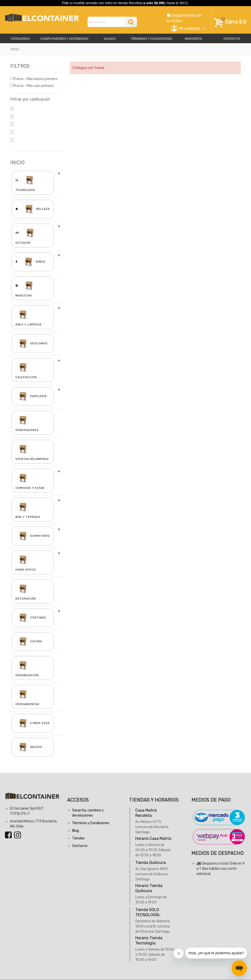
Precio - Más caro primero (32, 86)
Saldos (110, 39)
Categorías (20, 39)
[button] (187, 29)
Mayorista (194, 39)
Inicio (15, 49)
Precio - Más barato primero (34, 79)
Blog (75, 831)
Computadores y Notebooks (64, 39)
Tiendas (78, 838)
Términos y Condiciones (152, 39)
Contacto (80, 846)
